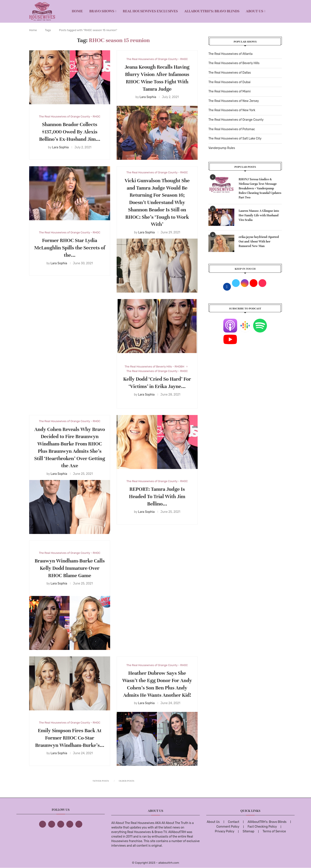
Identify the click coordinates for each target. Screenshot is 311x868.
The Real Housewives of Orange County (236, 120)
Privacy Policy (225, 831)
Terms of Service (274, 831)
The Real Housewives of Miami (229, 91)
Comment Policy (228, 827)
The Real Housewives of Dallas (230, 73)
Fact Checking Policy (262, 827)
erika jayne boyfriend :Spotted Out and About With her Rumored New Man (259, 242)
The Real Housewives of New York (232, 110)
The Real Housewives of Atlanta (230, 54)
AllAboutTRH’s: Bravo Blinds (212, 11)
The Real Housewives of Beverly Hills (234, 63)
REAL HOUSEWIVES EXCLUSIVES (150, 11)
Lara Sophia (60, 147)
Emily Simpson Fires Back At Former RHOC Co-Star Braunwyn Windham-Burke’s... (70, 738)
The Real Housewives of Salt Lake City (235, 139)
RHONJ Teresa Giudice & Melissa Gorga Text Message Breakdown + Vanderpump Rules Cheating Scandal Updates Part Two (260, 188)
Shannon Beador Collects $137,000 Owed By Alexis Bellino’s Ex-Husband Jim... (70, 132)
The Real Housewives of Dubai (229, 82)
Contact (234, 822)
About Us (255, 11)
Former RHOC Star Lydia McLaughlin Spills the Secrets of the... (70, 248)
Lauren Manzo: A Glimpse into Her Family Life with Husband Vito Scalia (259, 215)
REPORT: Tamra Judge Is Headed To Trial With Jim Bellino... (157, 497)
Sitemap (248, 831)
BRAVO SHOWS (102, 11)
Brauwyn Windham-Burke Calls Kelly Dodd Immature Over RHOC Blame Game (70, 568)
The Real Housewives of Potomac (232, 129)
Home (77, 11)
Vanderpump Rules (222, 148)
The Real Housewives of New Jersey (234, 101)
